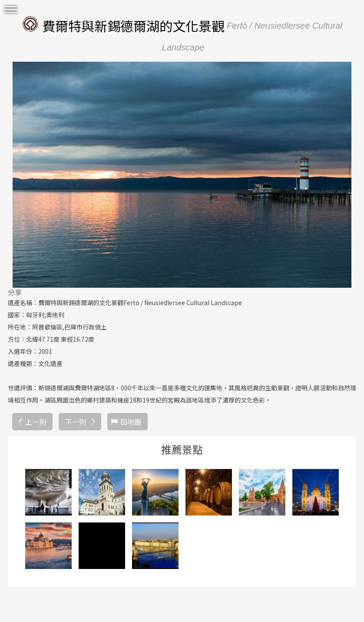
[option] (182, 175)
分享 (15, 292)
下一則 (76, 422)
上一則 (36, 422)
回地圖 (131, 422)
